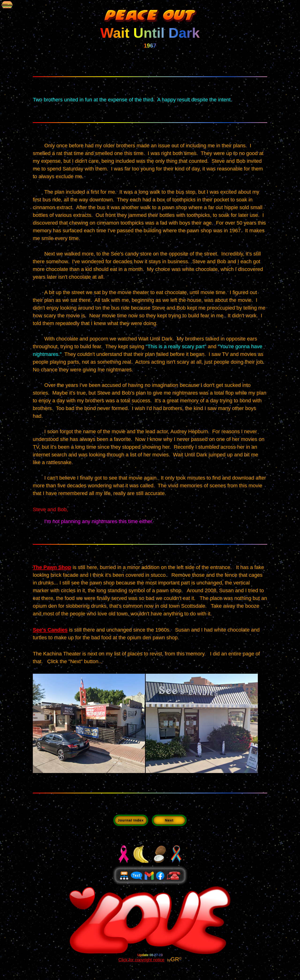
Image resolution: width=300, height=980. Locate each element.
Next (169, 820)
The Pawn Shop (52, 567)
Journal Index (131, 820)
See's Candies (50, 630)
